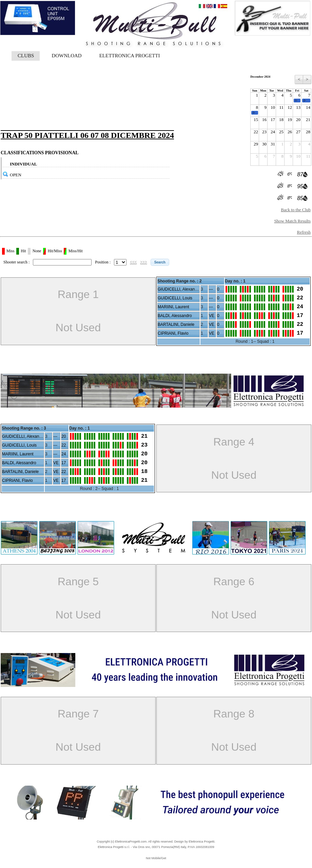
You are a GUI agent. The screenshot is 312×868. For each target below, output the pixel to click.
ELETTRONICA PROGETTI (130, 56)
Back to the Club (296, 210)
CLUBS (26, 56)
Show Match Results (292, 221)
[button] (160, 262)
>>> (143, 262)
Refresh (304, 232)
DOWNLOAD (66, 56)
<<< (133, 262)
